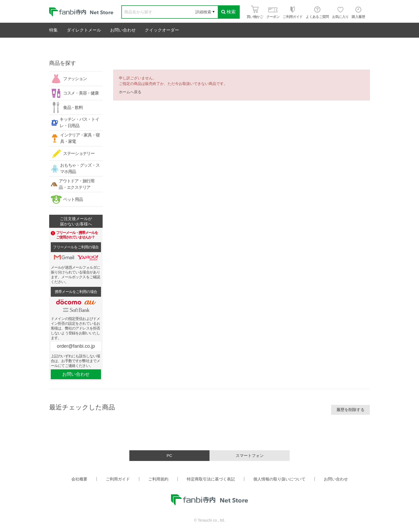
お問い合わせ (123, 30)
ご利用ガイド (118, 479)
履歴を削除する (350, 410)
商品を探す (63, 63)
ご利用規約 (158, 479)
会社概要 (79, 479)
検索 (228, 12)
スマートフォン (250, 455)
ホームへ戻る (130, 92)
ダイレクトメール (84, 30)
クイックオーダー (162, 30)
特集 (53, 30)
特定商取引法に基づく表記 (211, 479)
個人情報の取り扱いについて (279, 479)
